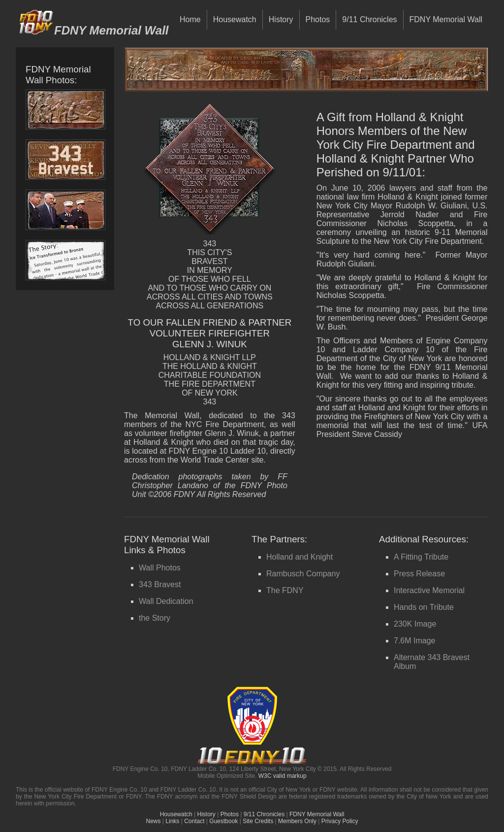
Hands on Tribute (424, 607)
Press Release (419, 574)
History (281, 19)
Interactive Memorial (429, 590)
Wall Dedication (166, 601)
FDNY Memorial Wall (446, 19)
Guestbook (223, 821)
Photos (318, 19)
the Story (155, 618)
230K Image (415, 624)
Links (172, 821)
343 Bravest (160, 584)
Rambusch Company (303, 574)
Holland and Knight (299, 557)
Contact (194, 821)
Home (190, 19)
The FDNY (285, 590)
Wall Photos (160, 568)
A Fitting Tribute (421, 557)
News (154, 821)
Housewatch (235, 19)
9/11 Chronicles (369, 19)
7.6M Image (414, 641)
